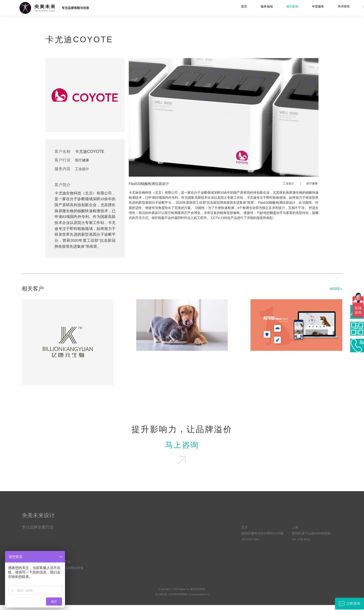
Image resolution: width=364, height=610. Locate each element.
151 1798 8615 (302, 545)
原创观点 (202, 533)
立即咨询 (347, 603)
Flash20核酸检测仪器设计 (152, 183)
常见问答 (202, 539)
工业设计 (84, 169)
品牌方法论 (204, 551)
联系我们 (335, 8)
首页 (166, 8)
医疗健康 (84, 160)
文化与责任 (158, 545)
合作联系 (249, 519)
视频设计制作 (114, 557)
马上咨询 (182, 446)
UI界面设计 (113, 551)
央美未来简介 (160, 533)
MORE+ (335, 288)
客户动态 (202, 545)
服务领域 (191, 8)
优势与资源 (158, 539)
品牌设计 (111, 539)
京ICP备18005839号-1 (199, 599)
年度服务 (249, 8)
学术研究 (277, 8)
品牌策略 (111, 533)
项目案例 (220, 8)
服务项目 (113, 519)
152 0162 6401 (252, 545)
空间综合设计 (114, 563)
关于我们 (306, 8)
